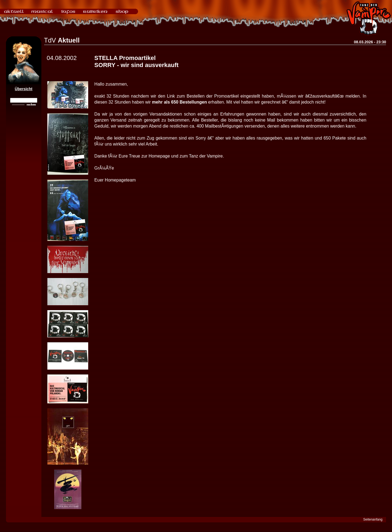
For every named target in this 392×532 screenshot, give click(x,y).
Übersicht (24, 89)
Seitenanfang (373, 519)
